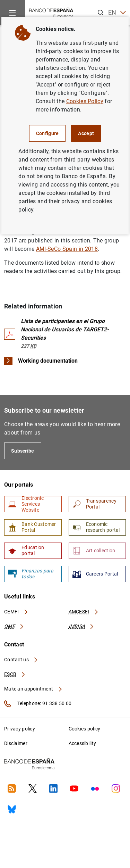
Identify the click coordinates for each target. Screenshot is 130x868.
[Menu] (12, 13)
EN (117, 13)
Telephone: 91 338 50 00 (38, 704)
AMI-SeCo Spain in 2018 (67, 249)
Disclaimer (16, 743)
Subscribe (23, 451)
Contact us (21, 660)
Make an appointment (33, 689)
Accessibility (83, 743)
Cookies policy (85, 729)
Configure (47, 133)
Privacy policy (20, 729)
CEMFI (16, 612)
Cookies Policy (85, 101)
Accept (86, 133)
